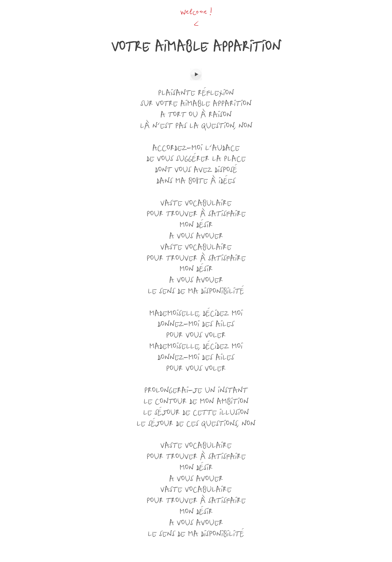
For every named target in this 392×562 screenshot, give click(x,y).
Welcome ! (196, 13)
